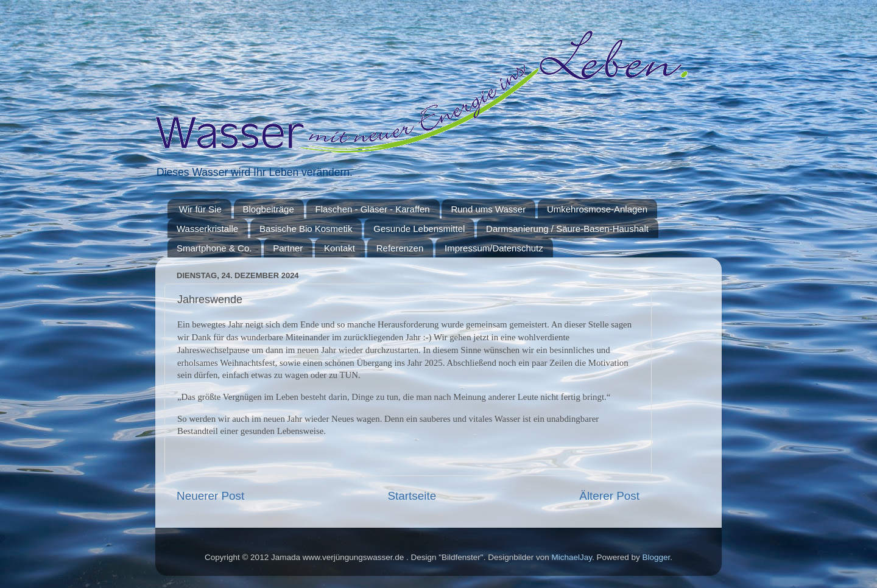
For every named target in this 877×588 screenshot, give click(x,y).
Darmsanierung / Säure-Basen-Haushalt (567, 229)
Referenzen (400, 248)
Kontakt (340, 248)
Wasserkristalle (207, 229)
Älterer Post (609, 496)
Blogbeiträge (269, 209)
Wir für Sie (200, 209)
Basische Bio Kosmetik (306, 229)
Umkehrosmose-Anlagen (597, 209)
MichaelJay (572, 557)
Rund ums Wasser (488, 209)
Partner (288, 248)
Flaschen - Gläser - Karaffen (373, 209)
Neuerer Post (210, 496)
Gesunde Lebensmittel (419, 229)
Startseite (412, 496)
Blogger (657, 557)
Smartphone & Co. (214, 248)
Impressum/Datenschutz (494, 248)
